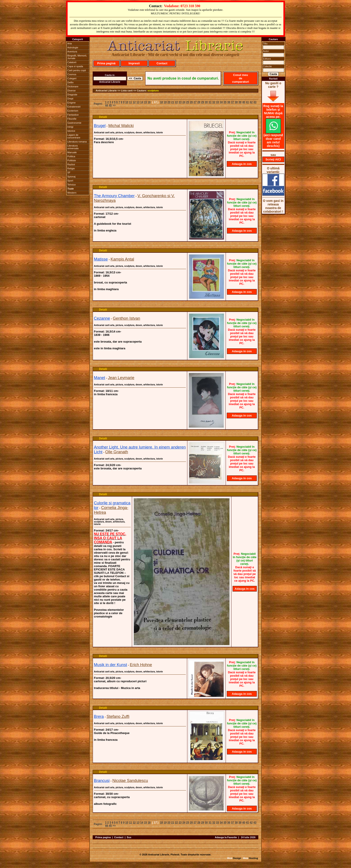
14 (142, 102)
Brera (99, 717)
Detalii (103, 117)
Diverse (72, 91)
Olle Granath (117, 452)
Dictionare (73, 86)
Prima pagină (106, 63)
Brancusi (102, 781)
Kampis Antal (122, 259)
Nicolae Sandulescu (130, 781)
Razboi (71, 164)
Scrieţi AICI (273, 159)
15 (145, 102)
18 (161, 102)
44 (106, 105)
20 (169, 102)
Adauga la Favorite (226, 837)
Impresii (134, 63)
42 (251, 102)
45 (110, 105)
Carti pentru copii (77, 70)
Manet (100, 378)
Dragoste (72, 95)
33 (217, 102)
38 (236, 102)
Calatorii (72, 62)
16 (149, 102)
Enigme (72, 103)
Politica (71, 156)
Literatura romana (77, 142)
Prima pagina (103, 837)
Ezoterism (73, 111)
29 (202, 102)
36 (229, 102)
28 (199, 102)
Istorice (71, 131)
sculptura (153, 91)
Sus (129, 837)
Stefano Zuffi (118, 717)
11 (130, 102)
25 (187, 102)
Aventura (72, 52)
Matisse (101, 259)
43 (255, 102)
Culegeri (72, 78)
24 (184, 102)
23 (180, 102)
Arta (70, 43)
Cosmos (72, 74)
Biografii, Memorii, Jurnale (77, 57)
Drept (70, 99)
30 (206, 102)
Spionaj (72, 177)
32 (214, 102)
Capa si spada (75, 66)
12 (134, 102)
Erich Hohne (141, 665)
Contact (162, 63)
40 (244, 102)
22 (176, 102)
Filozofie (72, 119)
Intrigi (70, 127)
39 (240, 102)
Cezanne (102, 318)
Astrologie (73, 48)
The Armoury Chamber (114, 196)
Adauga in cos (242, 164)
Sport (70, 181)
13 (138, 102)
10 (127, 102)
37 (232, 102)
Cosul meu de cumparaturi (241, 78)
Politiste (72, 160)
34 (221, 102)
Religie (71, 168)
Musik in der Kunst (111, 665)
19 (165, 102)
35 (225, 102)
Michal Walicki (121, 126)
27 (195, 102)
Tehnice (72, 185)
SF (69, 173)
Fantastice (73, 115)
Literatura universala (73, 147)
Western (72, 193)
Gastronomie (74, 123)
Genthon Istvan (126, 318)
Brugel (100, 126)
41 (247, 102)
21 (173, 102)
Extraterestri (74, 107)
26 (191, 102)
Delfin (71, 82)
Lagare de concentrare (74, 136)
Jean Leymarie (121, 378)
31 (210, 102)
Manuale (72, 152)
